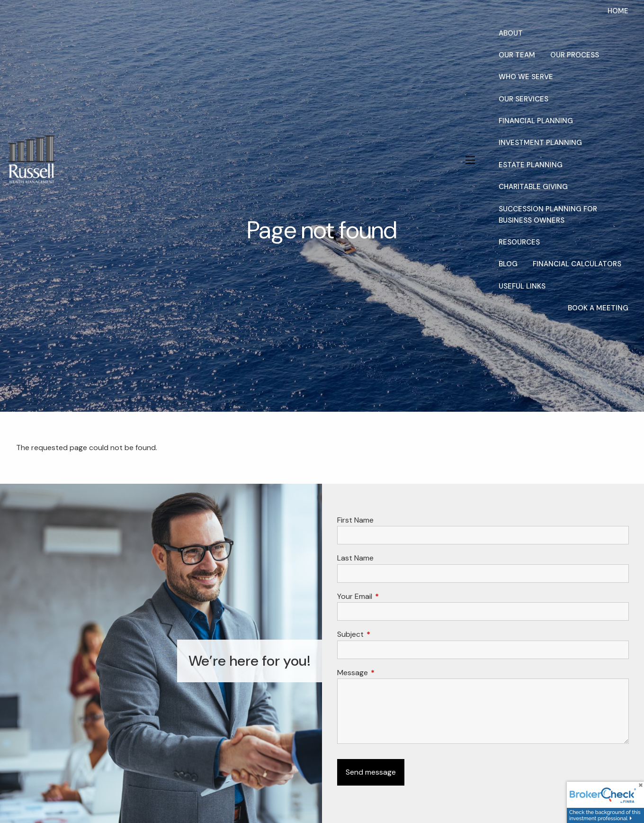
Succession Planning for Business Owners (548, 215)
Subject (387, 634)
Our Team (517, 55)
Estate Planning (531, 165)
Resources (519, 242)
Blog (508, 264)
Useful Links (522, 286)
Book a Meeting (598, 308)
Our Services (523, 99)
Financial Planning (536, 121)
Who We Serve (526, 77)
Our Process (575, 55)
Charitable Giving (533, 187)
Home (618, 11)
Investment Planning (540, 143)
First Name (355, 520)
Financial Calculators (577, 264)
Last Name (355, 558)
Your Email (391, 596)
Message (389, 673)
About (511, 33)
